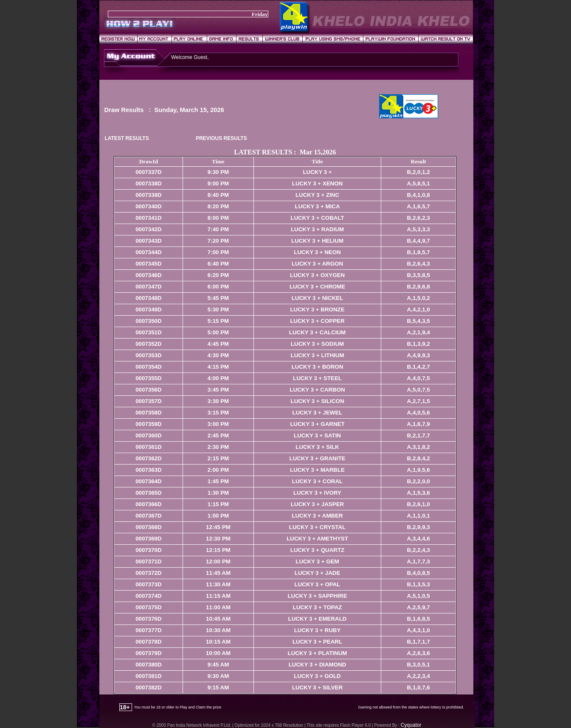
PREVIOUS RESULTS (221, 138)
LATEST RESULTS (127, 138)
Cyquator (411, 725)
